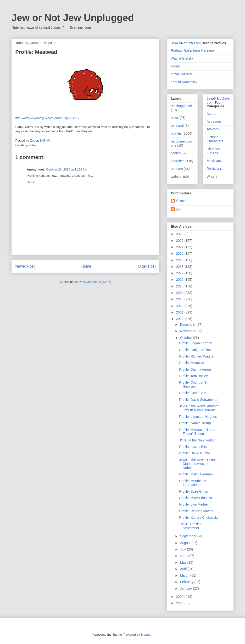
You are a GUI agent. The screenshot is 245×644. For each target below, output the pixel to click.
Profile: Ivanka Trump (195, 423)
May (184, 562)
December (188, 325)
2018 (180, 267)
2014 (180, 293)
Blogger (146, 635)
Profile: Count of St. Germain (194, 384)
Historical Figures (214, 151)
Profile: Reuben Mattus (196, 511)
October (186, 338)
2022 (180, 241)
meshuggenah (181, 106)
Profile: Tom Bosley (194, 376)
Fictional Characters (215, 139)
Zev (178, 209)
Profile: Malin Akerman (196, 474)
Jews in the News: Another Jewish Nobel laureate (199, 408)
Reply (31, 182)
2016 (180, 280)
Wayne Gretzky (182, 58)
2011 (180, 312)
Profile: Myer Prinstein (196, 498)
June (184, 556)
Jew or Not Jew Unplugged (73, 18)
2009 (180, 597)
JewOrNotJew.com (186, 43)
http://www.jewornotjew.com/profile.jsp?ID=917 (47, 118)
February (187, 582)
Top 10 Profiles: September (191, 526)
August (186, 543)
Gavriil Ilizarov (181, 74)
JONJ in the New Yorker (197, 440)
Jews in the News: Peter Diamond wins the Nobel (197, 464)
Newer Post (25, 266)
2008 (180, 603)
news (175, 118)
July (183, 549)
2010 (180, 319)
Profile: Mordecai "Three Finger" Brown (197, 432)
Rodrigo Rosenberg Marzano (192, 50)
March (185, 575)
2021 (180, 247)
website (176, 177)
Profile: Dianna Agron (195, 369)
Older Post (147, 266)
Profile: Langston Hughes (198, 417)
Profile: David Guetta (195, 453)
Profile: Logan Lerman (196, 343)
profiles (31, 145)
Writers (212, 176)
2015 (180, 286)
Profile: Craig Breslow (195, 350)
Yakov (180, 201)
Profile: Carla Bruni (193, 393)
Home (86, 266)
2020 (180, 253)
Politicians (214, 169)
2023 (180, 234)
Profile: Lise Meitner (194, 504)
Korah (175, 66)
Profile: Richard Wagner (197, 356)
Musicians (214, 161)
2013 (180, 299)
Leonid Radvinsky (184, 82)
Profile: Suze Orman (194, 491)
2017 (180, 273)
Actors (212, 114)
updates (177, 169)
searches (178, 161)
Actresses (214, 121)
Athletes (213, 129)
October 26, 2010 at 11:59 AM (67, 169)
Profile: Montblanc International (193, 483)
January (186, 589)
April (184, 569)
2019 (180, 260)
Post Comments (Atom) (95, 282)
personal (177, 126)
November (188, 331)
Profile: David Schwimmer (198, 400)
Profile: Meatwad (192, 363)
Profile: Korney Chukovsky (199, 517)
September (189, 536)
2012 (180, 306)
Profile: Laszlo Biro (193, 447)
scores (176, 153)
